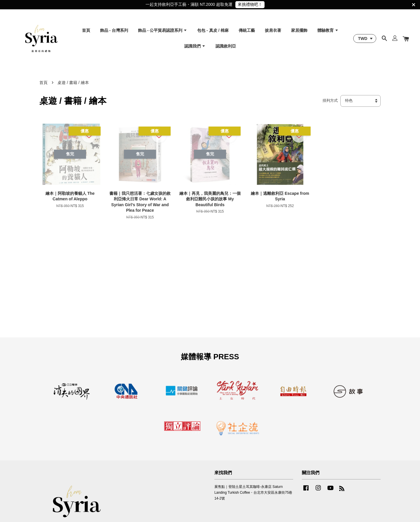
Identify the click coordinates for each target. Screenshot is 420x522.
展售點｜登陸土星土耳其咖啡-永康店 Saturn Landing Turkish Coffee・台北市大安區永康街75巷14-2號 (253, 493)
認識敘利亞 (226, 46)
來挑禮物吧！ (250, 4)
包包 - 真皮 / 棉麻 (213, 30)
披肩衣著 (273, 30)
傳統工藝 (247, 30)
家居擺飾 (299, 30)
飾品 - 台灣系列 (114, 30)
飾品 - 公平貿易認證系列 (163, 30)
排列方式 (330, 101)
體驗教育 (328, 30)
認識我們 (195, 46)
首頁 (86, 30)
